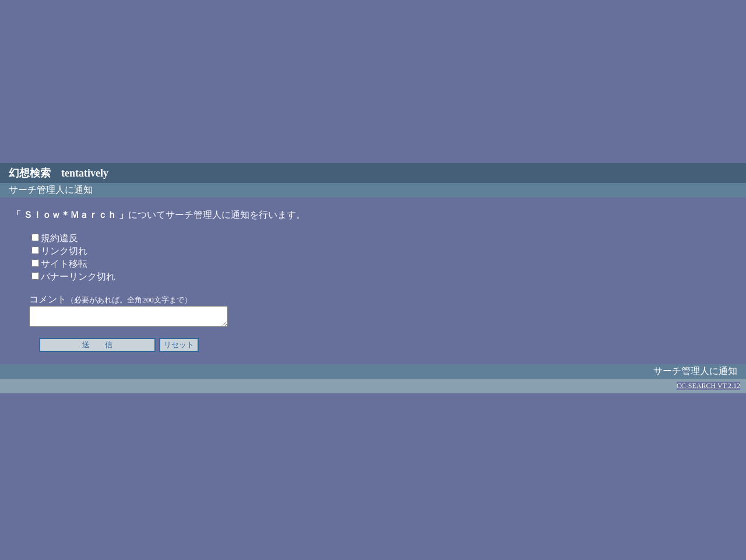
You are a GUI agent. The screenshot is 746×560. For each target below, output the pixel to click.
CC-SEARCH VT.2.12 (708, 389)
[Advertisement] (373, 82)
